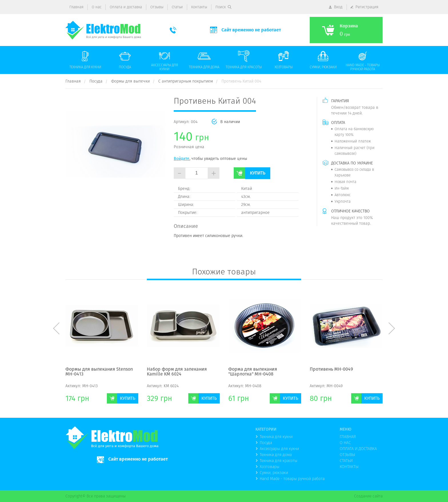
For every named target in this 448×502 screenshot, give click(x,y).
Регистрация (367, 7)
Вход (338, 7)
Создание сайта (368, 496)
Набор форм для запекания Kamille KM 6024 (177, 372)
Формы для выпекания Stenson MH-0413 (99, 372)
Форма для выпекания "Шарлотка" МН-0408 (253, 372)
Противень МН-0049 (331, 370)
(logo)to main (103, 30)
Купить (258, 173)
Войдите (182, 158)
